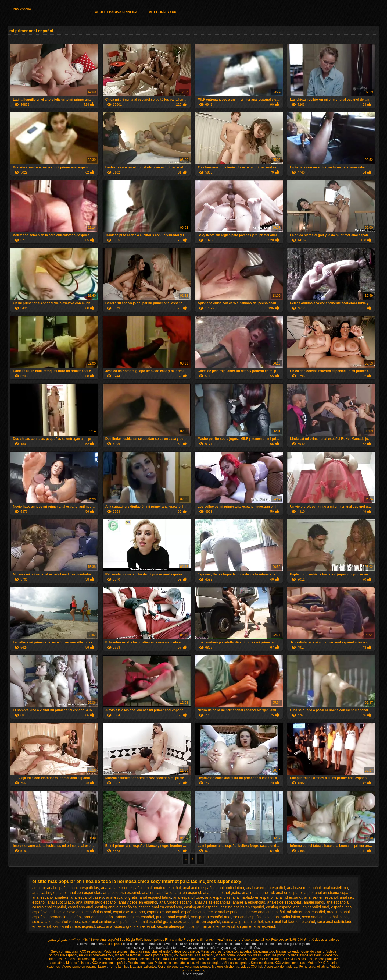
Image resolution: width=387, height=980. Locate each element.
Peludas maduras (140, 963)
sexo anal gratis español (243, 922)
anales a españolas (249, 902)
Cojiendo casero (313, 951)
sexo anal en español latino (325, 917)
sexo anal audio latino (282, 917)
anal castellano (335, 888)
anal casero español (304, 888)
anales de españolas (284, 902)
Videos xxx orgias (209, 963)
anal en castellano (157, 893)
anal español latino (155, 897)
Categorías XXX (162, 12)
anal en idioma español (334, 893)
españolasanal (193, 912)
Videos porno (225, 955)
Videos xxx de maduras (280, 967)
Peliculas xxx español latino (174, 963)
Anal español (22, 9)
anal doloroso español (122, 893)
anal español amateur (50, 897)
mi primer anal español (306, 912)
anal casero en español (266, 888)
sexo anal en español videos (56, 922)
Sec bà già (127, 940)
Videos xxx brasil (249, 955)
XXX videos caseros (298, 959)
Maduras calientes (143, 967)
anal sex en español (321, 897)
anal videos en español (138, 902)
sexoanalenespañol (173, 926)
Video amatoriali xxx (256, 940)
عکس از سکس (58, 940)
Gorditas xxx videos (233, 959)
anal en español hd (258, 893)
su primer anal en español (213, 926)
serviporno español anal (211, 917)
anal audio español (199, 888)
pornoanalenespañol (65, 917)
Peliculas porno (275, 955)
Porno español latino (313, 967)
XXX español (204, 955)
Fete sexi (278, 940)
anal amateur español (163, 888)
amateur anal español (50, 888)
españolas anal (98, 912)
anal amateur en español (122, 888)
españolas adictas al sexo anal (58, 912)
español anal (342, 907)
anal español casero (87, 897)
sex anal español (247, 917)
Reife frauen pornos (150, 940)
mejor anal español (223, 912)
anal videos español (176, 902)
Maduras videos (115, 959)
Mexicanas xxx (264, 951)
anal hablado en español (253, 897)
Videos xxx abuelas (237, 951)
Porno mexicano (140, 959)
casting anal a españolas (116, 907)
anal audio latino (230, 888)
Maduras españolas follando (149, 951)
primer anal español (173, 917)
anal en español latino (294, 893)
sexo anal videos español (74, 926)
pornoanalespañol (99, 917)
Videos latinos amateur (304, 955)
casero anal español (49, 907)
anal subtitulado (61, 902)
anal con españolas (85, 893)
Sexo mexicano (262, 963)
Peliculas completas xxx (96, 955)
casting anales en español (242, 907)
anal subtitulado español (96, 902)
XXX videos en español (109, 963)
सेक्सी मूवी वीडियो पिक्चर (84, 940)
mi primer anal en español (263, 912)
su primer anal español (256, 926)
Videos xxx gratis (236, 963)
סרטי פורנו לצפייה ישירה (223, 940)
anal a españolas (85, 888)
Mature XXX (316, 963)
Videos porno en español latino (84, 967)
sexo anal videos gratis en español (126, 926)
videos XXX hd (251, 967)
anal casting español (49, 893)
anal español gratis (122, 897)
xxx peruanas (183, 955)
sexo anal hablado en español (290, 922)
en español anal (316, 907)
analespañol (314, 902)
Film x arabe (174, 940)
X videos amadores (325, 940)
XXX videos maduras (290, 963)
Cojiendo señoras (171, 967)
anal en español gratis (222, 893)
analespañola (337, 902)
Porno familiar (118, 967)
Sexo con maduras (64, 951)
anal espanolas (218, 897)
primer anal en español (135, 917)
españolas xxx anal (163, 912)
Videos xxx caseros (185, 951)
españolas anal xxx (129, 912)
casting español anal (283, 907)
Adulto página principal (117, 12)
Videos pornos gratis (157, 955)
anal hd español (289, 897)
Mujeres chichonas (225, 967)
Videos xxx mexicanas (265, 959)
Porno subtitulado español (83, 959)
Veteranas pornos (198, 967)
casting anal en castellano (160, 907)
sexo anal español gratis (152, 922)
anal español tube (188, 897)
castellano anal (80, 907)
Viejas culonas (211, 951)
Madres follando (78, 963)
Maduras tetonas (115, 951)
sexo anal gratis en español (197, 922)
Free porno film (194, 940)
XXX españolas (91, 951)
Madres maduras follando (198, 959)
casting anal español (201, 907)
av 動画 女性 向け (298, 940)
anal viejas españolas (213, 902)
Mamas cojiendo (288, 951)
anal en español (188, 893)
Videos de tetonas (128, 955)
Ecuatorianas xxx (165, 959)
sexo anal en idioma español (105, 922)
